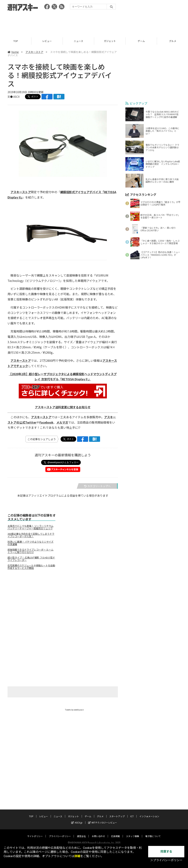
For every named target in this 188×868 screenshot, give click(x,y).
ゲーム (141, 41)
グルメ (100, 813)
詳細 (77, 856)
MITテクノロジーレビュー (103, 819)
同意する (166, 852)
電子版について (153, 833)
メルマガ (62, 422)
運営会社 (81, 833)
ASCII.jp (77, 819)
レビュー (47, 41)
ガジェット (110, 41)
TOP (16, 41)
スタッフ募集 (133, 833)
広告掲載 (115, 833)
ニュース (78, 41)
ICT (132, 813)
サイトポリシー (35, 833)
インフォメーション (149, 813)
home (13, 52)
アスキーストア (34, 52)
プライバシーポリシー (60, 833)
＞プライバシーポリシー (166, 860)
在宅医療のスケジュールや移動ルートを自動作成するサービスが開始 (31, 567)
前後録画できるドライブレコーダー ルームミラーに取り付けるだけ (30, 551)
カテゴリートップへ (97, 486)
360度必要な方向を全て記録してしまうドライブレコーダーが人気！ (31, 535)
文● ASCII (13, 97)
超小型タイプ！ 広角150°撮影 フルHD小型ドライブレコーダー (31, 559)
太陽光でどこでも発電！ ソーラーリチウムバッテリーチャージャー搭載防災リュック (30, 527)
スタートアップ (117, 813)
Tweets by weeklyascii (74, 710)
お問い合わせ (98, 833)
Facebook (46, 422)
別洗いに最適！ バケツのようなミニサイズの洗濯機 (30, 543)
